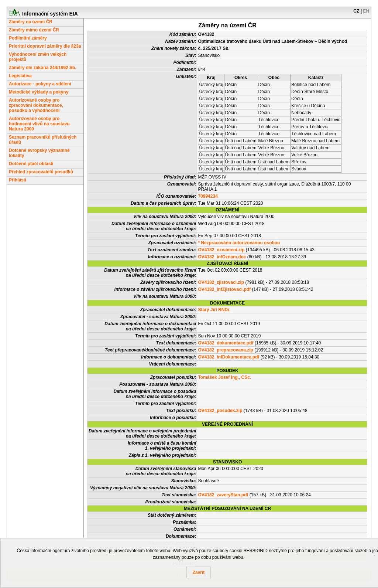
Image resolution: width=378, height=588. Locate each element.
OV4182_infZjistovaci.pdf (224, 289)
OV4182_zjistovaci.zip (221, 282)
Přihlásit (18, 180)
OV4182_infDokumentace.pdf (228, 357)
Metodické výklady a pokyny (39, 92)
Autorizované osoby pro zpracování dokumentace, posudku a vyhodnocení (36, 105)
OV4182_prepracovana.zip (225, 350)
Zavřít (199, 572)
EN (366, 11)
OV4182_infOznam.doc (222, 257)
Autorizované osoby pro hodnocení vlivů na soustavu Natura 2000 (39, 124)
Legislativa (20, 76)
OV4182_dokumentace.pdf (226, 343)
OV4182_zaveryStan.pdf (223, 495)
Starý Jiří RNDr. (214, 310)
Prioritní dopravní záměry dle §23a (45, 46)
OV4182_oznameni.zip (221, 250)
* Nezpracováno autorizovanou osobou (239, 243)
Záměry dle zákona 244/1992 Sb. (43, 68)
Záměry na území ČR (31, 22)
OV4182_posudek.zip (220, 411)
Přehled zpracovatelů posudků (41, 172)
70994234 (208, 196)
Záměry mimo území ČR (34, 30)
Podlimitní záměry (28, 38)
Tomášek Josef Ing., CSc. (224, 377)
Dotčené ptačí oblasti (31, 164)
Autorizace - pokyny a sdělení (40, 84)
